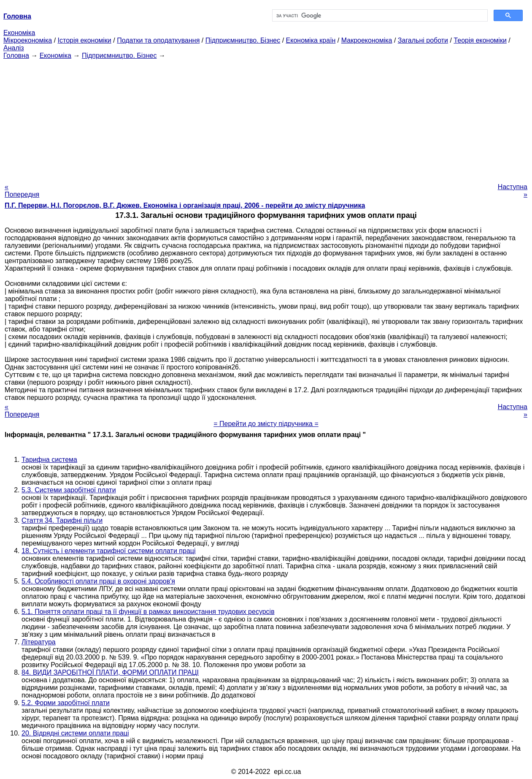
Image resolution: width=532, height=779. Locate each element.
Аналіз (14, 48)
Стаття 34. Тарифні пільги (62, 520)
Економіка (19, 33)
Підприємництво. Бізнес (243, 40)
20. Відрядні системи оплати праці (75, 733)
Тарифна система (49, 460)
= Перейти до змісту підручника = (266, 424)
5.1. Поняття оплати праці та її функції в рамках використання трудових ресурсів (148, 612)
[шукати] (379, 16)
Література (39, 642)
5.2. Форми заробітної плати (66, 703)
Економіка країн (311, 40)
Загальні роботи (423, 40)
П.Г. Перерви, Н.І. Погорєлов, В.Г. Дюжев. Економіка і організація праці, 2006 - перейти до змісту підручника (185, 205)
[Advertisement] (266, 119)
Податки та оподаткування (158, 40)
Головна (16, 56)
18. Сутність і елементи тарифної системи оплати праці (109, 551)
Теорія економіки (480, 40)
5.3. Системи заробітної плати (69, 490)
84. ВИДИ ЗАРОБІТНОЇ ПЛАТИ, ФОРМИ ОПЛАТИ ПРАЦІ (110, 672)
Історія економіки (85, 40)
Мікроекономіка (28, 40)
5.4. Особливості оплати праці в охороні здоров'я (98, 581)
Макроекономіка (367, 40)
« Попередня (22, 191)
